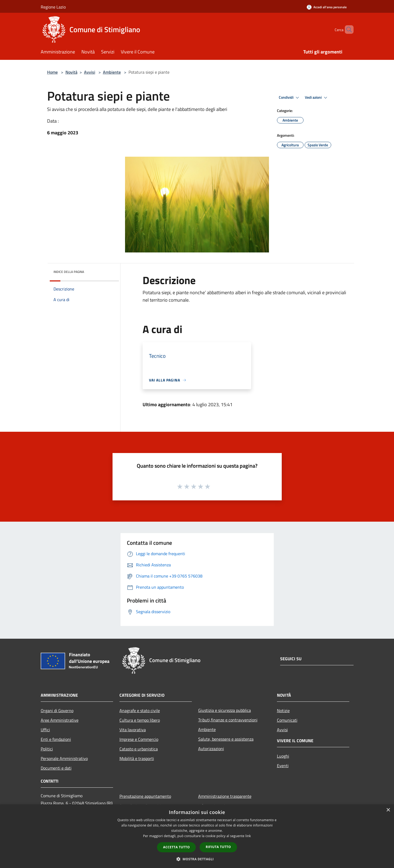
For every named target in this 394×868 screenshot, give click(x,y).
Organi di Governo (57, 711)
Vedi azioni (317, 98)
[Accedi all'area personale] (327, 7)
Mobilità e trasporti (137, 758)
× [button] (388, 810)
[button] (197, 859)
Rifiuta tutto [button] (218, 847)
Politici (47, 749)
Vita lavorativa (133, 730)
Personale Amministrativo (64, 758)
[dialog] (197, 836)
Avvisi (90, 72)
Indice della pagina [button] (69, 272)
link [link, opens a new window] (248, 836)
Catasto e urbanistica (139, 749)
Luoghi (283, 756)
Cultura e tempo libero (140, 720)
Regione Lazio (53, 7)
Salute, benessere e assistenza (226, 739)
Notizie (283, 711)
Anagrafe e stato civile (140, 711)
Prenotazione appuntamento (145, 796)
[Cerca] (347, 30)
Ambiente (112, 72)
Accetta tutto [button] (176, 847)
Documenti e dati (56, 768)
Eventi (283, 766)
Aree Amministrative (60, 720)
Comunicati (287, 720)
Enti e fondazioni (56, 739)
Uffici (45, 730)
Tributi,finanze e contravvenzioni (228, 720)
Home (52, 72)
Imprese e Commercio (139, 739)
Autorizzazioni (211, 749)
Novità (71, 72)
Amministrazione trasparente (225, 796)
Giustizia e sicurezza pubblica (225, 710)
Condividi (290, 98)
